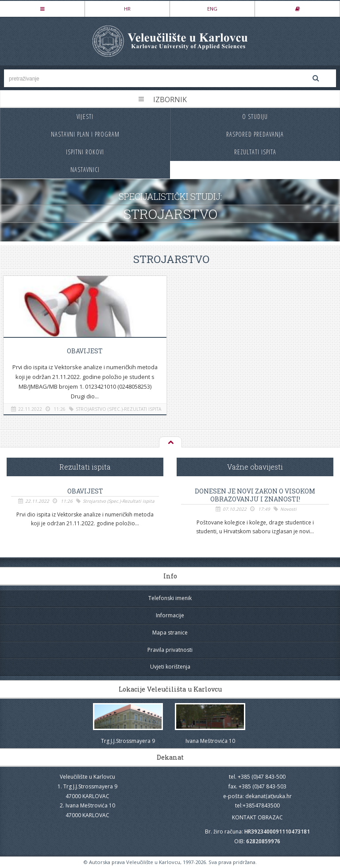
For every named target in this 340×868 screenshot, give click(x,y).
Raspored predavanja (255, 134)
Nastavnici (85, 170)
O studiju (255, 117)
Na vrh (170, 443)
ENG (212, 9)
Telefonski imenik (170, 598)
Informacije (170, 615)
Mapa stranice (170, 633)
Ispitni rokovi (85, 152)
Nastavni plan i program (85, 134)
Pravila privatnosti (170, 650)
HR (127, 9)
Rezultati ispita (255, 152)
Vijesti (85, 117)
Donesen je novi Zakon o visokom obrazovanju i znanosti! (255, 495)
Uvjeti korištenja (170, 667)
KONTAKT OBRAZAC (257, 817)
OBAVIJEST (85, 351)
